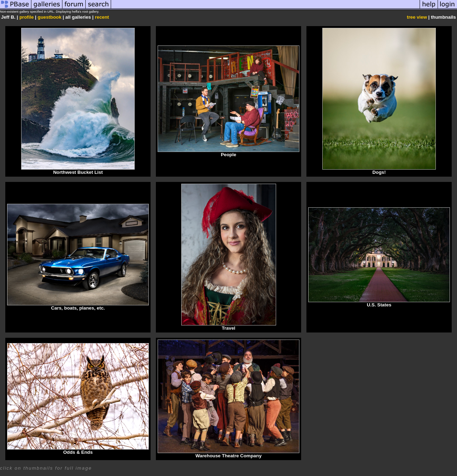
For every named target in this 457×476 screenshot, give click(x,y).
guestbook (50, 17)
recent (102, 17)
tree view (417, 17)
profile (27, 17)
